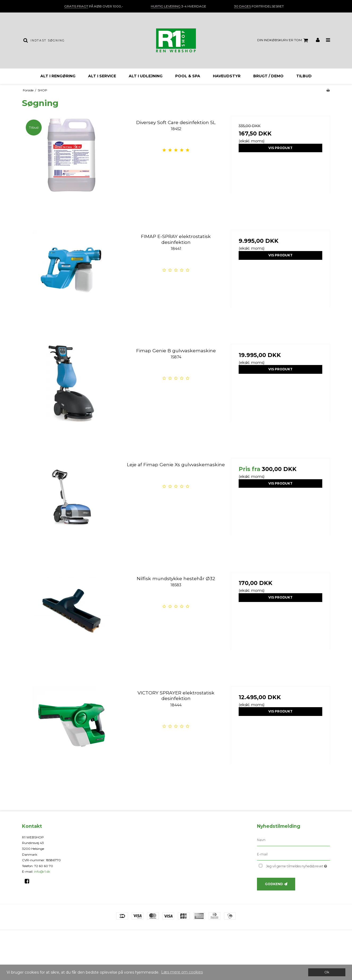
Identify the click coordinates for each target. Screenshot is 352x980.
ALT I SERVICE (102, 76)
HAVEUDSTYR (227, 76)
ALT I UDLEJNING (146, 76)
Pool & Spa (188, 76)
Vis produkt (280, 148)
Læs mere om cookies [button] (182, 972)
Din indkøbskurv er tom (283, 40)
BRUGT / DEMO (268, 76)
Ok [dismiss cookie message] (327, 972)
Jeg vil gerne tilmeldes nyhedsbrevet (298, 865)
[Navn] (293, 840)
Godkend (274, 884)
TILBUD (304, 76)
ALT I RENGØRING (58, 76)
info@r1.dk (42, 871)
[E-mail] (293, 854)
